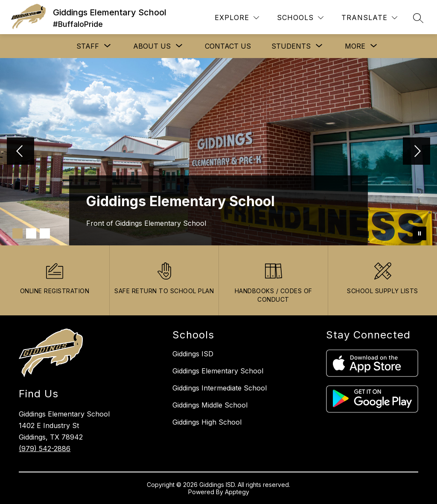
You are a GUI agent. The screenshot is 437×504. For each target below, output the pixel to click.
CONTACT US (228, 46)
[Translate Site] (369, 18)
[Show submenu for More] (355, 46)
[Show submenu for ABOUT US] (152, 46)
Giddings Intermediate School (220, 388)
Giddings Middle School (210, 405)
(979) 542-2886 (45, 449)
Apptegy (237, 492)
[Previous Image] (20, 152)
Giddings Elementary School (218, 371)
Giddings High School (207, 422)
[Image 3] (45, 233)
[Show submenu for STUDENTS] (291, 46)
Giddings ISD (193, 354)
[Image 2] (31, 233)
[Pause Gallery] (420, 233)
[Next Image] (417, 152)
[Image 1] (17, 233)
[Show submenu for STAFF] (88, 46)
